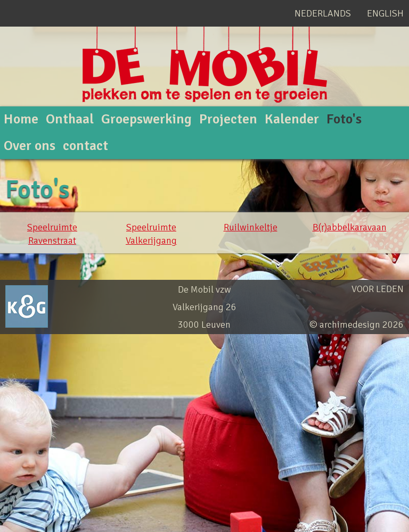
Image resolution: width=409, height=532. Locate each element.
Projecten (228, 119)
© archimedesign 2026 (357, 325)
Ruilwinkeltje (251, 227)
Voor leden (378, 289)
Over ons (30, 146)
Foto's (344, 119)
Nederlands (323, 13)
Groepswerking (146, 119)
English (385, 13)
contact (85, 146)
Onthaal (70, 119)
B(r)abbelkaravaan (350, 227)
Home (21, 119)
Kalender (292, 119)
